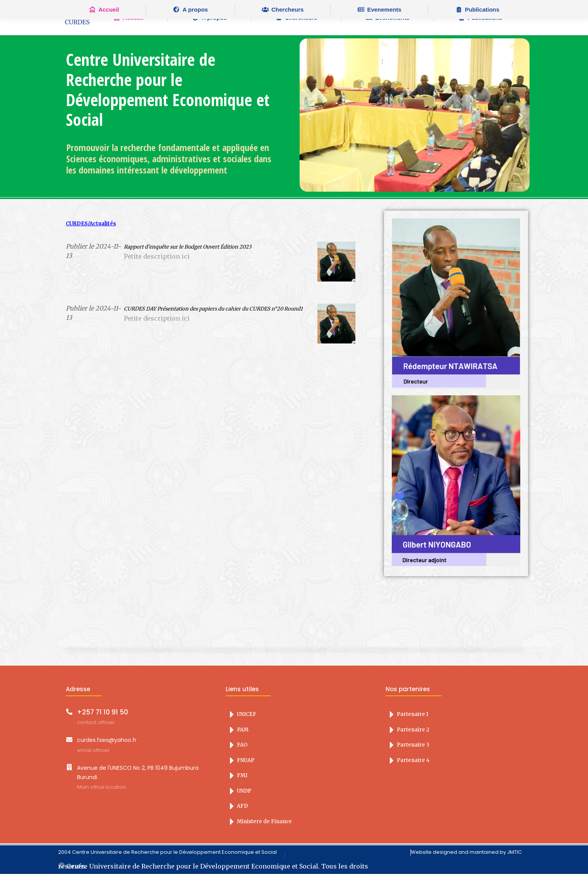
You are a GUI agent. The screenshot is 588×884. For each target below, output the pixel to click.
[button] (308, 126)
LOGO (77, 28)
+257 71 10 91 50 (103, 722)
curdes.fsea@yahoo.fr (107, 750)
